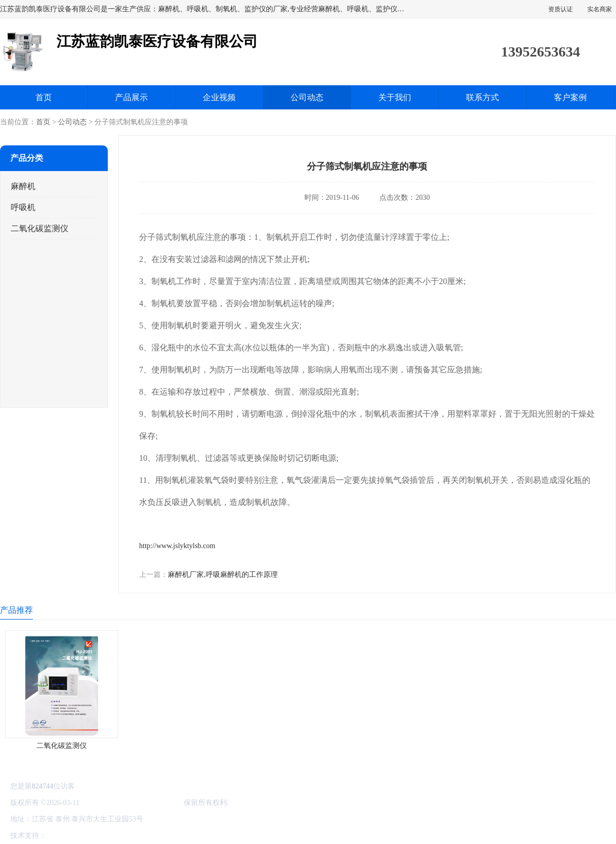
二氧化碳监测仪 (40, 228)
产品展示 (131, 97)
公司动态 (307, 97)
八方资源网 (66, 836)
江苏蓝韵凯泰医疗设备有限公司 (131, 803)
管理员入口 (134, 836)
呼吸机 (23, 207)
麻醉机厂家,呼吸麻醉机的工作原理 (223, 575)
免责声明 (100, 836)
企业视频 (219, 97)
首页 (44, 97)
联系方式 (483, 97)
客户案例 (570, 97)
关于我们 (395, 97)
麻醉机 (23, 186)
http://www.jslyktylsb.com (177, 546)
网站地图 (168, 836)
